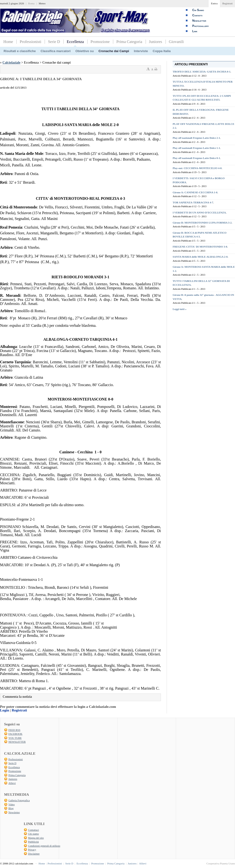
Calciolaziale (11, 63)
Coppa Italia (162, 51)
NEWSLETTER (17, 742)
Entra (214, 3)
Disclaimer (34, 854)
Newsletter (199, 21)
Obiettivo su (85, 51)
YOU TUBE (15, 738)
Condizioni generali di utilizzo (44, 846)
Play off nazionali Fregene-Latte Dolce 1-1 (196, 148)
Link (195, 31)
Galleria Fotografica (19, 800)
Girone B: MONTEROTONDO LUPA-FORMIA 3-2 (202, 223)
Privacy (32, 850)
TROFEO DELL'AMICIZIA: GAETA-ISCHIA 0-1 (202, 72)
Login (5, 710)
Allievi (12, 783)
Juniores (156, 42)
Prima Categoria (129, 42)
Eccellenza (75, 42)
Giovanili (176, 42)
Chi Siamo (198, 10)
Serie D (54, 42)
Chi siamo (33, 834)
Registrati (227, 3)
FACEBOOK (15, 734)
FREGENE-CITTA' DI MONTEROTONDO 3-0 (200, 247)
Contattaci (33, 830)
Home (8, 42)
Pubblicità (33, 842)
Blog (11, 808)
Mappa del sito (36, 838)
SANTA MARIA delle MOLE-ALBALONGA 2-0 (200, 257)
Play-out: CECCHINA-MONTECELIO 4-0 (197, 168)
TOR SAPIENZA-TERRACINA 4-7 (193, 202)
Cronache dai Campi (114, 51)
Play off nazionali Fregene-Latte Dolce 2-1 (196, 138)
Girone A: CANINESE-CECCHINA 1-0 (195, 192)
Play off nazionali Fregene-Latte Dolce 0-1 (196, 158)
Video (12, 804)
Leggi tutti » (179, 309)
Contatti (197, 15)
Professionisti (30, 42)
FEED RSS (14, 730)
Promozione (100, 42)
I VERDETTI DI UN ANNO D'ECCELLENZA (199, 212)
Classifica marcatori (56, 51)
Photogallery (201, 26)
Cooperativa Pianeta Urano (221, 863)
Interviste (141, 51)
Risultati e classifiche (20, 51)
